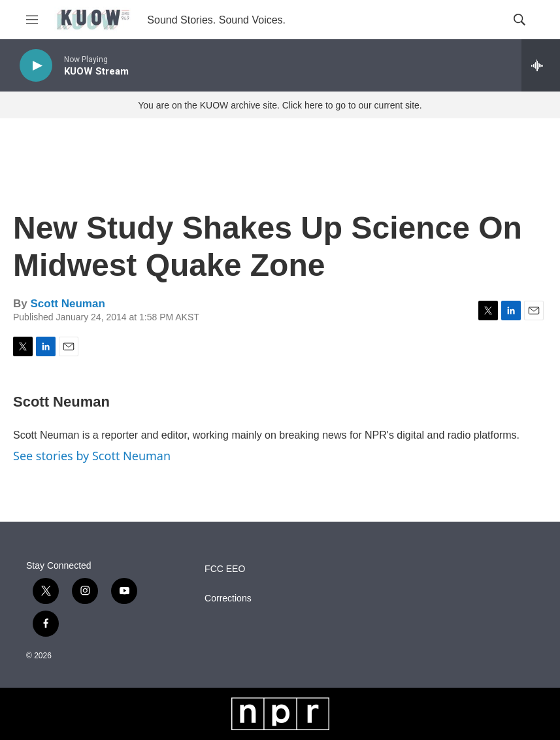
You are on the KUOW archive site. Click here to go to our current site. (280, 105)
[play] (36, 66)
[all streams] (541, 65)
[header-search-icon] (519, 20)
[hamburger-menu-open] (32, 20)
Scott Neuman (67, 304)
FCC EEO (225, 569)
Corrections (228, 598)
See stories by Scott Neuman (92, 456)
